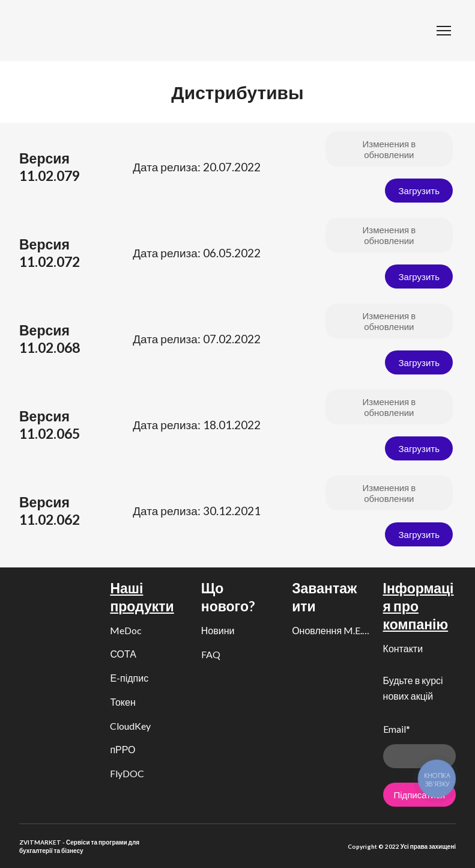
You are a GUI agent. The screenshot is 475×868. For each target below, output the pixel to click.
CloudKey (130, 726)
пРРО (123, 749)
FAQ (211, 654)
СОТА (123, 654)
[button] (389, 149)
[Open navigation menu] (444, 31)
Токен (123, 702)
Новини (218, 630)
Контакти (403, 648)
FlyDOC (127, 773)
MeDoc (126, 630)
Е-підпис (129, 678)
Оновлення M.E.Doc (331, 630)
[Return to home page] (38, 31)
